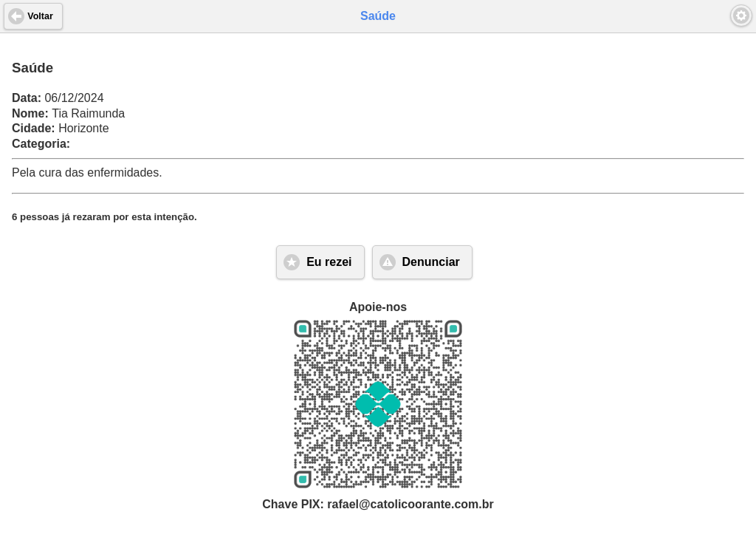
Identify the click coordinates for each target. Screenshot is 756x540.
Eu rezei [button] (329, 262)
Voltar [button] (40, 16)
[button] (741, 16)
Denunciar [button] (431, 262)
